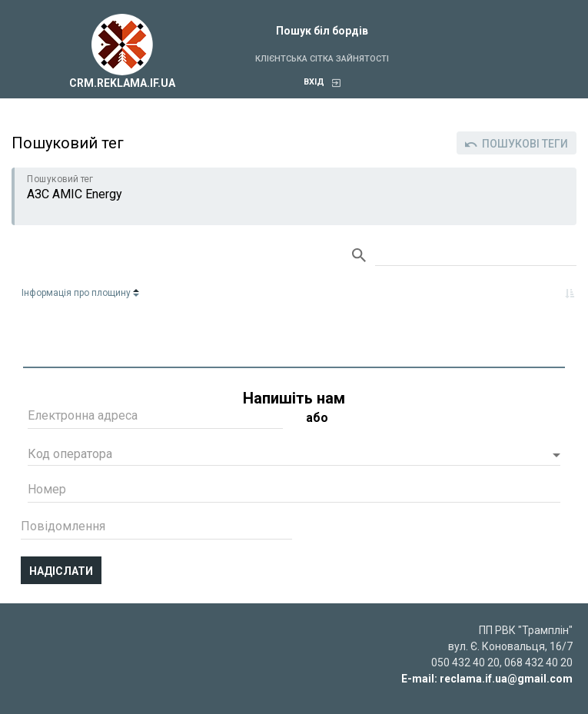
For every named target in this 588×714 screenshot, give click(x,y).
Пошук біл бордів (322, 31)
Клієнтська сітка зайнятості (322, 59)
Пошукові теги (517, 144)
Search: (476, 256)
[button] (294, 456)
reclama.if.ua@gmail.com (506, 679)
